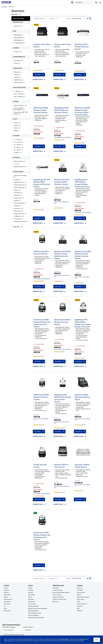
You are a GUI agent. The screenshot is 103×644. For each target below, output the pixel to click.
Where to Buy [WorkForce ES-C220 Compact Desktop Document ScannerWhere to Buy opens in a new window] (58, 223)
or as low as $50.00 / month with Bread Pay (83, 212)
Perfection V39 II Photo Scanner (62, 46)
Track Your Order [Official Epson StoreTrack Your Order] (57, 595)
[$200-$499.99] (14, 37)
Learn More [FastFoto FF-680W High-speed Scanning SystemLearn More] (78, 431)
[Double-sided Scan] (14, 187)
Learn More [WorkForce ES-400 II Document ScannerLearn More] (37, 286)
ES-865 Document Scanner (40, 466)
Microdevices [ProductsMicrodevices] (7, 602)
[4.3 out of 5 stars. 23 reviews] (79, 215)
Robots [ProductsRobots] (6, 597)
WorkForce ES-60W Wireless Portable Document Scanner (41, 110)
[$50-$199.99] (14, 35)
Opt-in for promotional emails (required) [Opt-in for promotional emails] (14, 635)
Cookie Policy (83, 639)
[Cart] (96, 2)
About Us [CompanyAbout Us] (79, 588)
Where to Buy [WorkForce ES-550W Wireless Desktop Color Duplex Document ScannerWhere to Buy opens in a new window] (38, 570)
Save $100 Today (80, 203)
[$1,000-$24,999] (14, 43)
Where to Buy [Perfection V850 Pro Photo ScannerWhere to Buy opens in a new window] (58, 504)
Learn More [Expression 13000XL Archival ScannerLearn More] (78, 499)
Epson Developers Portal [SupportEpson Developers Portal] (35, 613)
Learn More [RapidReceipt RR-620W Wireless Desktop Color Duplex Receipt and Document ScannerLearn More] (78, 362)
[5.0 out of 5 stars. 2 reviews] (79, 491)
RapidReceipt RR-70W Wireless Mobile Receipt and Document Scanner (42, 183)
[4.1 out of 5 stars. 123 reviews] (38, 210)
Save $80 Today (80, 131)
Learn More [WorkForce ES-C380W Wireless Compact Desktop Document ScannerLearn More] (78, 286)
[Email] (14, 128)
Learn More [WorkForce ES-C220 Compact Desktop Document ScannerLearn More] (58, 218)
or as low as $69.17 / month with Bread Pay (42, 494)
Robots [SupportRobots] (30, 597)
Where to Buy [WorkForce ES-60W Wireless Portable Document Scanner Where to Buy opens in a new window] (38, 151)
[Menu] (100, 2)
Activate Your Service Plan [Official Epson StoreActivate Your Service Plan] (59, 599)
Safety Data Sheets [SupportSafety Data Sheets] (33, 611)
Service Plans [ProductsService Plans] (7, 611)
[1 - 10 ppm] (14, 139)
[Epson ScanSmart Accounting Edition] (14, 108)
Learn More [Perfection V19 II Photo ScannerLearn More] (37, 75)
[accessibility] (72, 2)
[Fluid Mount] (14, 193)
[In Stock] (14, 52)
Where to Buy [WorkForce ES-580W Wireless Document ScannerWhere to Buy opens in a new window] (38, 436)
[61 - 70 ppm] (14, 150)
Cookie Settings (65, 639)
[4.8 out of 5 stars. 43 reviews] (38, 357)
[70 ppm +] (14, 152)
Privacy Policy (8, 641)
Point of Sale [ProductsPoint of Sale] (7, 595)
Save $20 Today (59, 339)
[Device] (14, 125)
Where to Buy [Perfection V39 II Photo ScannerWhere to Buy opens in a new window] (58, 79)
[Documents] (14, 60)
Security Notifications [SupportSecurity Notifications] (34, 615)
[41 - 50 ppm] (14, 147)
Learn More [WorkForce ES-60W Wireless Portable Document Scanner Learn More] (37, 146)
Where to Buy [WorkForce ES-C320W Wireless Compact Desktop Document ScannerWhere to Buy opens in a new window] (58, 291)
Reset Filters (15, 14)
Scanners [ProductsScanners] (6, 592)
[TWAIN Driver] (14, 216)
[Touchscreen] (14, 219)
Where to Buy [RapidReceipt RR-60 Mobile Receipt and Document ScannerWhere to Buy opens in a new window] (58, 151)
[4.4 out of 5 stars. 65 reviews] (79, 143)
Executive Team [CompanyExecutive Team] (81, 592)
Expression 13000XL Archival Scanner (82, 466)
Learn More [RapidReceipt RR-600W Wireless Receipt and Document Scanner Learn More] (58, 431)
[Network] (14, 200)
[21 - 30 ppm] (14, 142)
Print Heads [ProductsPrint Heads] (7, 604)
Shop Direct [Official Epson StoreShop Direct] (56, 588)
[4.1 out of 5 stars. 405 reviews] (79, 425)
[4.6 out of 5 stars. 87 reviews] (38, 425)
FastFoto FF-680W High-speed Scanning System (82, 397)
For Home (4, 7)
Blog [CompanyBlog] (78, 608)
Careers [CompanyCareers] (79, 595)
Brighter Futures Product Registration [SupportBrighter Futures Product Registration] (38, 608)
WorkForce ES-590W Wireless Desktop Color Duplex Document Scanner (42, 323)
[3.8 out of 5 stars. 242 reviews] (59, 428)
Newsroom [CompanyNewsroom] (80, 606)
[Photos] (14, 63)
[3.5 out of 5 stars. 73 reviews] (79, 71)
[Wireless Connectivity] (14, 221)
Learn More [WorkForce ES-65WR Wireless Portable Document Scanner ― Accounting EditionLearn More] (78, 146)
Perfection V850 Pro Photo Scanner (61, 466)
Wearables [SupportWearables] (31, 599)
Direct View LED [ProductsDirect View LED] (8, 599)
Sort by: (68, 19)
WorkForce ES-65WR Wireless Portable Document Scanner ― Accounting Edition (83, 111)
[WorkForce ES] (14, 82)
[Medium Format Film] (14, 166)
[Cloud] (14, 123)
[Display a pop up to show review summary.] (64, 70)
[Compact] (14, 180)
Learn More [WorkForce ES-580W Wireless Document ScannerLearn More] (37, 431)
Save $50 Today (59, 128)
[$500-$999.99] (14, 40)
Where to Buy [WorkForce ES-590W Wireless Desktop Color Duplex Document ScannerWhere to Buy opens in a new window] (38, 366)
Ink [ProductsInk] (5, 606)
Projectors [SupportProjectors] (31, 590)
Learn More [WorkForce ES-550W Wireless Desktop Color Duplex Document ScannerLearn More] (37, 565)
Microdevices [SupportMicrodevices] (32, 602)
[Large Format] (14, 198)
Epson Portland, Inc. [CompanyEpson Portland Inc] (82, 604)
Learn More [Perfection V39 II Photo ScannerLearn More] (58, 75)
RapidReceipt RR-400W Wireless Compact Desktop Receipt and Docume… (83, 183)
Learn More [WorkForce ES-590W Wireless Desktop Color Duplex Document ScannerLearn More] (37, 361)
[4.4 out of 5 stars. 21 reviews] (79, 283)
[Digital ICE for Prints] (14, 185)
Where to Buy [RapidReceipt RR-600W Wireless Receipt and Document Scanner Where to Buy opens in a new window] (58, 436)
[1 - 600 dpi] (14, 91)
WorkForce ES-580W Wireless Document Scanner (41, 397)
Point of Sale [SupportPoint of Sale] (31, 595)
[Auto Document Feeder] (14, 175)
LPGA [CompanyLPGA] (79, 602)
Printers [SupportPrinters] (30, 588)
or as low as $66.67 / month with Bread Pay (62, 349)
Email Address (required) (9, 627)
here (83, 641)
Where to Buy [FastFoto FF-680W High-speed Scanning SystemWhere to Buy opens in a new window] (79, 436)
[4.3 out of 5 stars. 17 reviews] (58, 281)
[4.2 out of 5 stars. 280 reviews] (38, 138)
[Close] (97, 640)
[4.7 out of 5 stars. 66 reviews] (58, 352)
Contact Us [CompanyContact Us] (80, 611)
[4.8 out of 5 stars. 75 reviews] (58, 140)
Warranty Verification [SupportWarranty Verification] (33, 606)
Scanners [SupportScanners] (31, 592)
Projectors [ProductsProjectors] (6, 590)
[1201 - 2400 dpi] (14, 94)
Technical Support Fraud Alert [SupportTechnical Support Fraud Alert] (36, 618)
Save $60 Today (39, 344)
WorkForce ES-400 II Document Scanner (41, 253)
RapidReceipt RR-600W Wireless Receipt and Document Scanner (62, 398)
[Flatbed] (14, 190)
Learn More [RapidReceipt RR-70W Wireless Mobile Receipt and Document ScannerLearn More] (37, 218)
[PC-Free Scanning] (14, 203)
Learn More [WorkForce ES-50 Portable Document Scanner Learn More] (78, 75)
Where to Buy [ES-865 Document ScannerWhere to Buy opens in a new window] (38, 504)
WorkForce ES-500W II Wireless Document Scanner (62, 322)
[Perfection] (14, 77)
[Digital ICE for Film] (14, 182)
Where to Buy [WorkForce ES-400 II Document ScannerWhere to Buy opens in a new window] (38, 291)
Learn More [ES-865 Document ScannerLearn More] (37, 499)
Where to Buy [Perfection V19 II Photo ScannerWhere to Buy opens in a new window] (38, 79)
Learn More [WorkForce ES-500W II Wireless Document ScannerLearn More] (58, 361)
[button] (88, 18)
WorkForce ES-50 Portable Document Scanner (82, 47)
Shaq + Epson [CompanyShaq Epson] (81, 599)
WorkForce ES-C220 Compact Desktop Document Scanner (62, 182)
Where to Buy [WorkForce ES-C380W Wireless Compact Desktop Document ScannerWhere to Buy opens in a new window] (79, 291)
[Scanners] (14, 26)
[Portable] (14, 206)
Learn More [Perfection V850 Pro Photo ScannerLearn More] (58, 499)
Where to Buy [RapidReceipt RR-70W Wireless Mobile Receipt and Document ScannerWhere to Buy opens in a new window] (38, 223)
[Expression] (14, 72)
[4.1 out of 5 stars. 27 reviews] (58, 208)
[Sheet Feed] (14, 211)
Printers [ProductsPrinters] (6, 588)
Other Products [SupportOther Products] (32, 604)
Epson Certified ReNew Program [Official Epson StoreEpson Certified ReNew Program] (61, 592)
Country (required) (28, 627)
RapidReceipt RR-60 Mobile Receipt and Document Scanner (61, 110)
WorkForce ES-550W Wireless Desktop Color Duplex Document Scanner (42, 536)
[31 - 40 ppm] (14, 145)
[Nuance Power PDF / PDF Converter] (14, 112)
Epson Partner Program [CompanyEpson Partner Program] (83, 597)
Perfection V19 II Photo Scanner (42, 46)
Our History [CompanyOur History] (80, 590)
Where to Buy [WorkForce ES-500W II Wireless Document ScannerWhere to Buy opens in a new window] (58, 366)
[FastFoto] (14, 75)
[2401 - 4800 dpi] (14, 96)
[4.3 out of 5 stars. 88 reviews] (38, 281)
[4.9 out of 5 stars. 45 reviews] (38, 496)
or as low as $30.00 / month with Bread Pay (62, 137)
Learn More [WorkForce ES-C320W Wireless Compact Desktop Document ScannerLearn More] (58, 286)
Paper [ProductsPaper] (5, 608)
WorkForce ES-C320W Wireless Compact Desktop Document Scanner (62, 255)
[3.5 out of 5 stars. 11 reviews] (38, 70)
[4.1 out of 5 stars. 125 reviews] (59, 492)
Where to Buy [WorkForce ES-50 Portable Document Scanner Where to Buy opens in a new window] (79, 79)
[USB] (14, 130)
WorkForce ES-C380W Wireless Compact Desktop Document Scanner (83, 255)
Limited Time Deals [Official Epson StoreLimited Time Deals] (58, 590)
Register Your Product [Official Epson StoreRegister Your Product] (58, 597)
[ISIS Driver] (14, 195)
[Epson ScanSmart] (14, 105)
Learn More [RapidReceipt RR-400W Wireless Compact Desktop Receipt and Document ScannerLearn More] (78, 218)
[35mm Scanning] (14, 161)
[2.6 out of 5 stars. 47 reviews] (58, 70)
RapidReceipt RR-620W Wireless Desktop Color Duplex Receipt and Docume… (83, 323)
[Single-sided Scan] (14, 213)
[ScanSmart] (14, 208)
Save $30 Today (39, 126)
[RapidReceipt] (14, 80)
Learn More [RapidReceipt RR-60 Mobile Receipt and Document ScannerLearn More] (58, 146)
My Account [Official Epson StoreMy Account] (56, 602)
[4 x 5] (14, 164)
